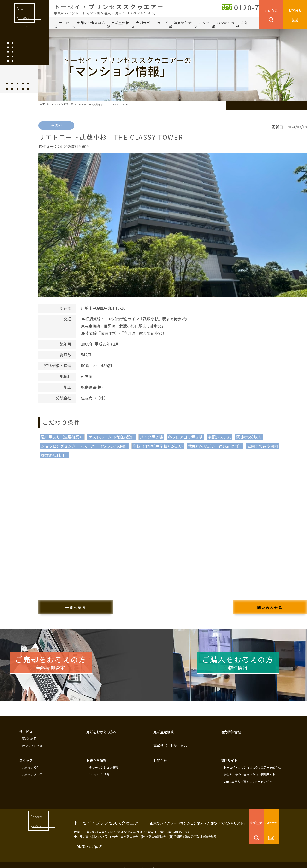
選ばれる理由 (31, 735)
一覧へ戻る (86, 604)
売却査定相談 (118, 25)
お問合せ (295, 10)
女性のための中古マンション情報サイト (249, 768)
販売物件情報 (180, 25)
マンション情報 (99, 768)
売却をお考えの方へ (89, 25)
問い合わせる (259, 604)
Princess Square (35, 823)
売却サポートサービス (150, 25)
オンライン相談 (32, 741)
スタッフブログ (32, 768)
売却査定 (271, 10)
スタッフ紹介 (31, 762)
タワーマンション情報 (104, 762)
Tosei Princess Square (21, 21)
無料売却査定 (70, 663)
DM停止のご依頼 (80, 839)
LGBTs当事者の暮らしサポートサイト (248, 775)
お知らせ (244, 25)
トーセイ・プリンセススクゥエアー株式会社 (252, 762)
